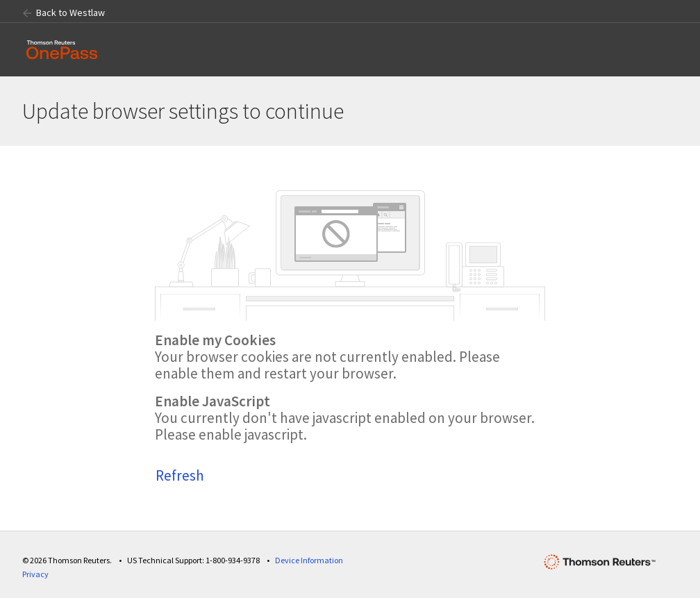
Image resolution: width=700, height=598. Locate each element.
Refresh (180, 475)
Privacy (35, 574)
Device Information (309, 560)
